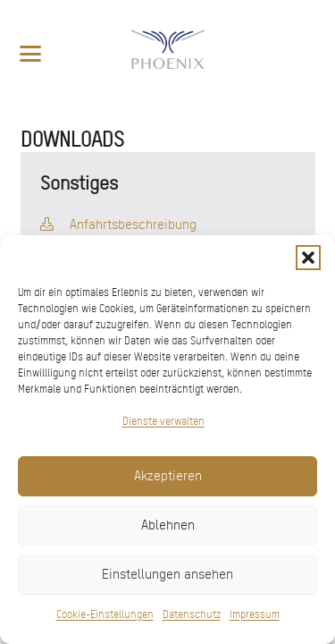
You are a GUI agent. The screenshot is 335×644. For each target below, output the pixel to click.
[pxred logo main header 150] (167, 54)
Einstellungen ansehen (167, 574)
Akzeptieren (168, 476)
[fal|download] (47, 224)
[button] (308, 258)
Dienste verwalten (163, 421)
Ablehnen (168, 525)
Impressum (255, 614)
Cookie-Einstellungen (105, 614)
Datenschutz (192, 614)
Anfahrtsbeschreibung (133, 225)
